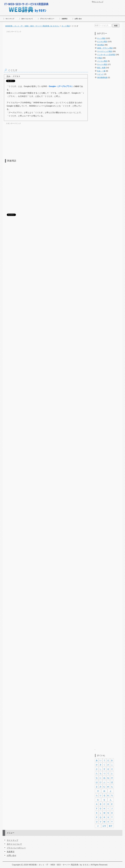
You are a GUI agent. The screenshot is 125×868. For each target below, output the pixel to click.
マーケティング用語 (105, 51)
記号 (104, 826)
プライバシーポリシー (47, 19)
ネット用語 (101, 38)
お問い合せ (78, 19)
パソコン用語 (102, 61)
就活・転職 (101, 68)
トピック (100, 74)
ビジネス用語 (102, 42)
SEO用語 (101, 45)
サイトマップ (10, 19)
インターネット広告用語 (106, 55)
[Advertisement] (108, 122)
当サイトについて (27, 19)
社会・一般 (101, 71)
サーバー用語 (102, 64)
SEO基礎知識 (102, 77)
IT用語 (100, 58)
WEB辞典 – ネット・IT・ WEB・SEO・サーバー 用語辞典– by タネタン (26, 7)
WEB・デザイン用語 (105, 48)
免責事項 (64, 19)
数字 (111, 826)
